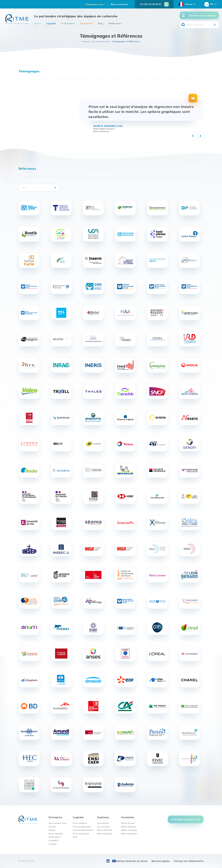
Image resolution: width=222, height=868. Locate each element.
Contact (53, 844)
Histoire (53, 827)
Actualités (54, 840)
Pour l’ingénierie (81, 834)
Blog (101, 23)
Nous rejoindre (56, 834)
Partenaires (55, 837)
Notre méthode (105, 830)
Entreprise (55, 817)
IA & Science (68, 23)
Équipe (52, 830)
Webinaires (115, 23)
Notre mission (128, 823)
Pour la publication (82, 827)
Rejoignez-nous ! (95, 4)
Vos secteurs (104, 827)
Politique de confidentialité (189, 861)
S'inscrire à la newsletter (186, 820)
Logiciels (51, 23)
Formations (86, 23)
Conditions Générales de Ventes (130, 861)
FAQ (75, 837)
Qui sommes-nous (101, 41)
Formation (128, 817)
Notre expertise (105, 834)
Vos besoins (103, 823)
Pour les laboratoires (83, 830)
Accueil (86, 41)
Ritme (38, 23)
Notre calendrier (129, 834)
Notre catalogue (129, 830)
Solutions (103, 817)
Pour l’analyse (80, 823)
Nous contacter (119, 4)
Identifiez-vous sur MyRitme (202, 16)
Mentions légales (161, 861)
